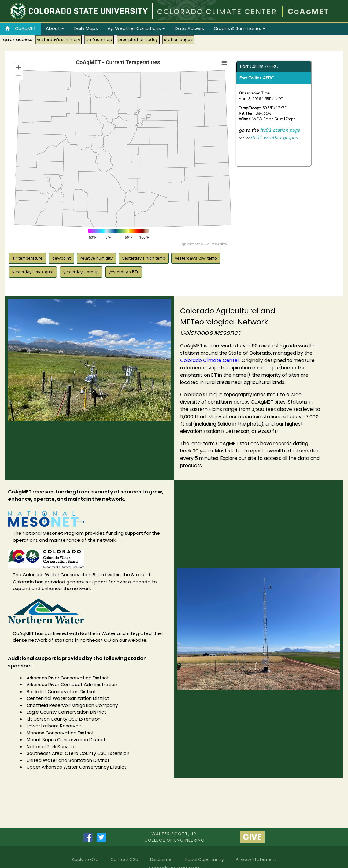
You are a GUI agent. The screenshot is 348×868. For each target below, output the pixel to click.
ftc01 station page (280, 130)
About (55, 28)
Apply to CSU (85, 859)
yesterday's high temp (144, 258)
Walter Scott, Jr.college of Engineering (175, 837)
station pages (178, 40)
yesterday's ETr (124, 272)
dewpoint (61, 258)
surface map (99, 40)
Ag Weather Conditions (136, 28)
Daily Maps (86, 28)
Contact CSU (124, 859)
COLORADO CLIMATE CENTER (217, 11)
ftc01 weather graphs (274, 138)
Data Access (189, 28)
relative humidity (96, 258)
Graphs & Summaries (239, 28)
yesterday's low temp (196, 258)
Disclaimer (162, 859)
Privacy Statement (256, 859)
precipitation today (138, 40)
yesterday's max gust (33, 272)
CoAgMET (20, 28)
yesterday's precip (81, 272)
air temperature (27, 258)
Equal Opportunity (205, 859)
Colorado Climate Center (210, 360)
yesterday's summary (59, 40)
